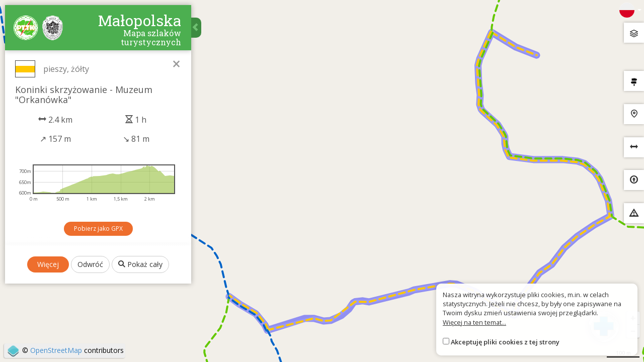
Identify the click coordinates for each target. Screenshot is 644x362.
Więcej (48, 264)
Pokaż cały (140, 264)
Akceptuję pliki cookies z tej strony (505, 342)
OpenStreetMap (56, 350)
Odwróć (90, 264)
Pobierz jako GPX (98, 229)
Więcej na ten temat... (474, 322)
